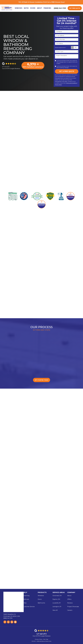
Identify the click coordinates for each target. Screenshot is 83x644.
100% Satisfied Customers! (33, 65)
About (69, 595)
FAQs (25, 603)
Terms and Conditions (71, 83)
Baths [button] (27, 8)
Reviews (70, 603)
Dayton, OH (56, 599)
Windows (41, 595)
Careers (70, 610)
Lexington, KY (57, 606)
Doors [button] (33, 8)
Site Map (46, 639)
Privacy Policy (58, 85)
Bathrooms (41, 603)
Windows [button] (19, 8)
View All (55, 610)
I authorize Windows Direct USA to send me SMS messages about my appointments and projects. (66, 62)
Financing (26, 595)
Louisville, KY (57, 603)
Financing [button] (48, 8)
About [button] (40, 8)
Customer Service (29, 606)
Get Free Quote (75, 8)
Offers (69, 599)
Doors (40, 599)
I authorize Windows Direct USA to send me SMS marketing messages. (66, 67)
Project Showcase (73, 606)
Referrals (26, 599)
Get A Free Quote (67, 71)
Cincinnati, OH (57, 595)
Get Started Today (42, 380)
